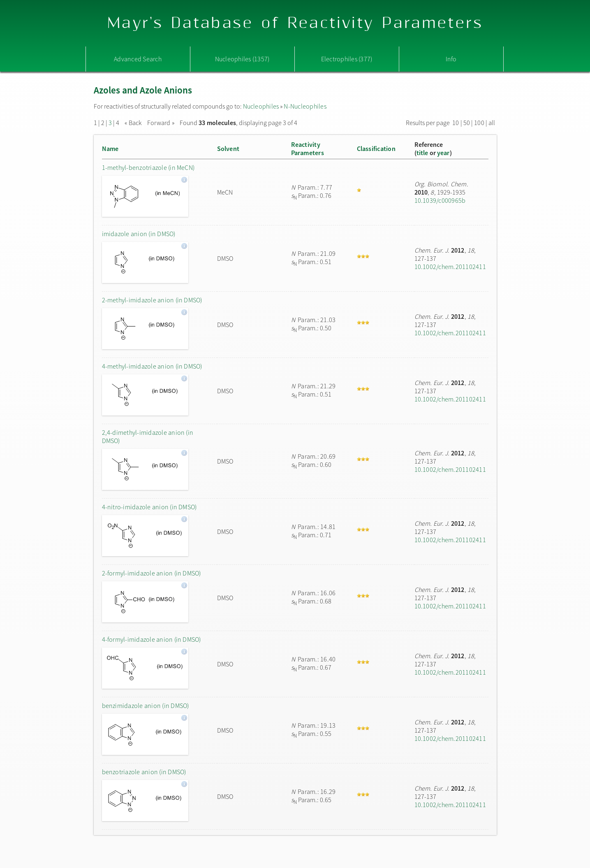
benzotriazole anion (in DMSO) (144, 772)
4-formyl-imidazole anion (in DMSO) (152, 639)
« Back (134, 123)
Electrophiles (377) (347, 59)
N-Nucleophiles (305, 106)
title (422, 153)
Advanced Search (138, 59)
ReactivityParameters (308, 149)
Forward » (161, 123)
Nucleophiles (261, 106)
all (492, 123)
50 (467, 123)
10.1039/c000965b (440, 200)
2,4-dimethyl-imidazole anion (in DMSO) (148, 436)
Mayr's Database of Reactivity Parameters (295, 23)
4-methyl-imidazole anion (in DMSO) (152, 366)
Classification (376, 149)
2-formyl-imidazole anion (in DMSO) (152, 573)
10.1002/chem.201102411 (450, 267)
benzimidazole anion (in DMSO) (146, 706)
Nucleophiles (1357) (242, 59)
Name (110, 149)
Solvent (228, 149)
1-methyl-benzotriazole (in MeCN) (148, 167)
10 (456, 123)
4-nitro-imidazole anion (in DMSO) (149, 507)
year (443, 153)
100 (479, 123)
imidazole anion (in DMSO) (139, 234)
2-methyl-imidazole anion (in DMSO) (152, 300)
